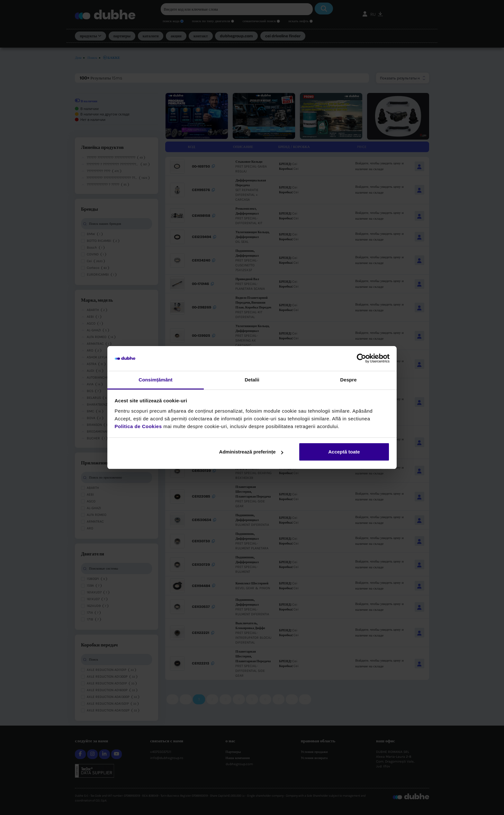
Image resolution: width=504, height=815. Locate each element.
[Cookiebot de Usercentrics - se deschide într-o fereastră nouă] (361, 359)
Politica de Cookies (138, 426)
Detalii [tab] (252, 380)
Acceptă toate (344, 452)
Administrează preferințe (251, 452)
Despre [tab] (348, 380)
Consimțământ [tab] (155, 380)
